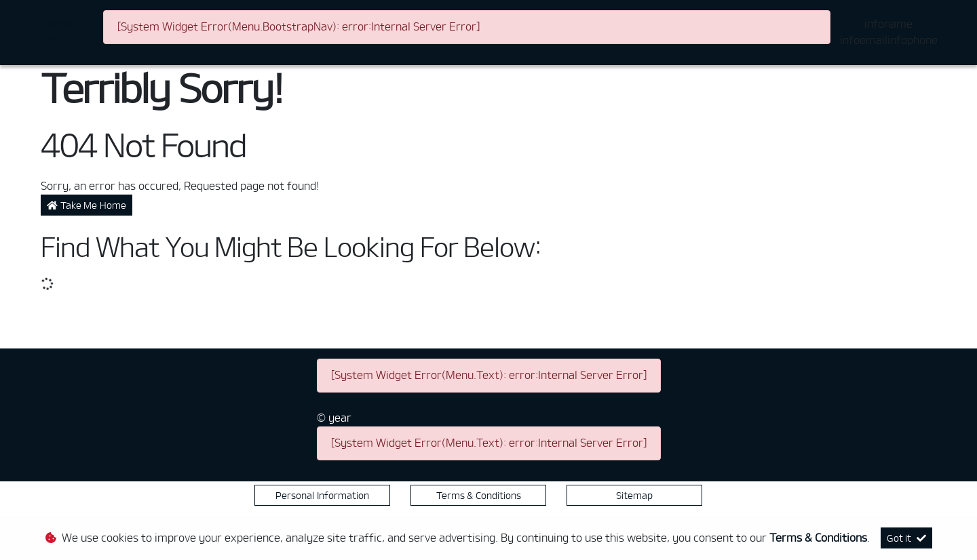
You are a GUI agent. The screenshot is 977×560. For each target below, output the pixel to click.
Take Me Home (87, 205)
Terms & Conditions (479, 495)
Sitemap (634, 495)
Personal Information (322, 495)
